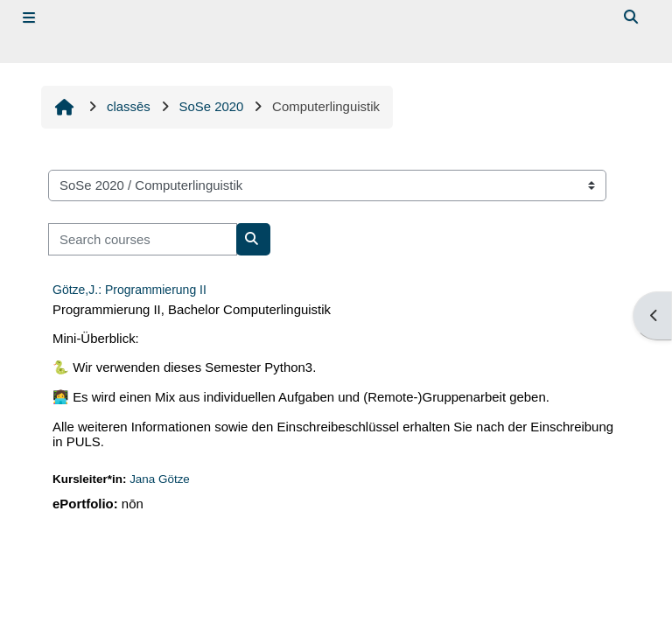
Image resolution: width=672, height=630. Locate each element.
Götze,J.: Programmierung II (129, 290)
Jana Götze (160, 479)
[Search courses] (143, 239)
